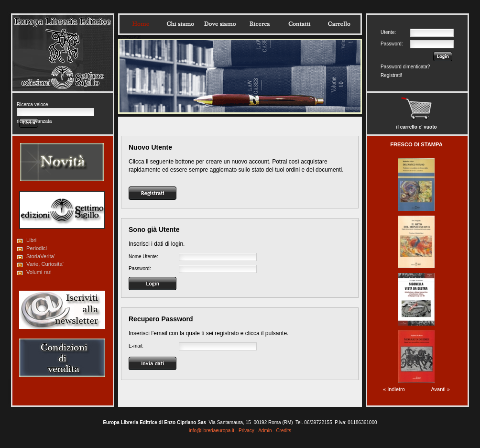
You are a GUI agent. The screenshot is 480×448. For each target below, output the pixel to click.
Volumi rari (39, 272)
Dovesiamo (220, 24)
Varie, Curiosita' (45, 264)
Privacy (246, 431)
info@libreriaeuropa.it (212, 431)
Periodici (37, 248)
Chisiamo (180, 24)
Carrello (339, 24)
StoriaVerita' (41, 256)
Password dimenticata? (405, 67)
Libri (31, 240)
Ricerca (260, 24)
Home (141, 24)
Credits (284, 431)
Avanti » (440, 389)
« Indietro (394, 389)
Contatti (299, 24)
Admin (265, 431)
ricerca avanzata (34, 121)
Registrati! (391, 75)
